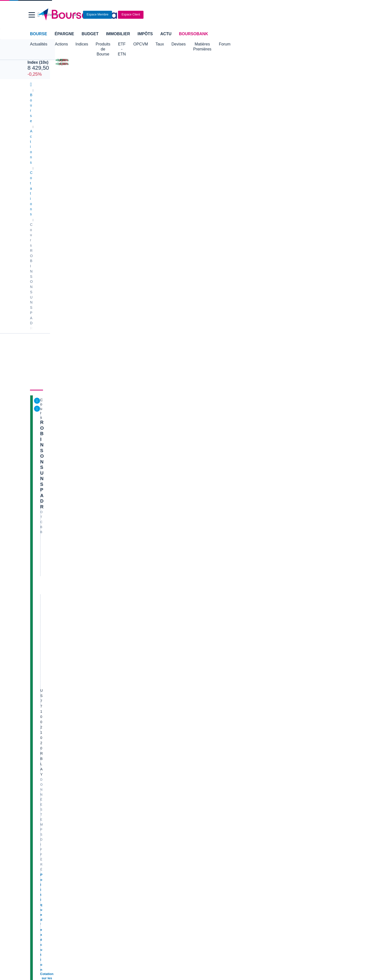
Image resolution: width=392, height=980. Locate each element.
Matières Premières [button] (241, 44)
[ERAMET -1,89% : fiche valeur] (342, 60)
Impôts (145, 34)
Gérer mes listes (296, 319)
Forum (271, 44)
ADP (118, 758)
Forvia (120, 728)
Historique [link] (160, 138)
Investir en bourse (268, 851)
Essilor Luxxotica (44, 716)
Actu (166, 34)
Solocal (120, 740)
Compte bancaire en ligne (51, 851)
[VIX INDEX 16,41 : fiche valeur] (251, 64)
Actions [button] (61, 44)
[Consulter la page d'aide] (290, 15)
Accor (203, 740)
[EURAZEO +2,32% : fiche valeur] (295, 64)
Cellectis (38, 734)
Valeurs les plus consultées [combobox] (309, 251)
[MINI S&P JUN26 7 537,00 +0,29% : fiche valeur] (159, 60)
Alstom (120, 722)
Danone (37, 740)
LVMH (36, 752)
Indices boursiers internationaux (139, 810)
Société (136, 138)
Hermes (205, 704)
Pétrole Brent (294, 272)
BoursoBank (193, 34)
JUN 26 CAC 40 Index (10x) (49, 56)
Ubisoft (204, 722)
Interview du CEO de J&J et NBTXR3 (311, 747)
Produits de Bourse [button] (113, 44)
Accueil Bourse (43, 810)
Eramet (120, 716)
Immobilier (118, 34)
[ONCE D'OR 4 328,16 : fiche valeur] (207, 64)
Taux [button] (190, 44)
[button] (32, 15)
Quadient (122, 734)
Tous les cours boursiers (50, 816)
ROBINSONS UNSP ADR (67, 157)
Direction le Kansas (297, 759)
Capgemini (207, 746)
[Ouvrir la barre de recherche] (268, 15)
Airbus (203, 728)
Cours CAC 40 (42, 822)
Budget (90, 34)
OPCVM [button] (171, 44)
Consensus (112, 138)
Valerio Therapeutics (214, 710)
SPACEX (291, 281)
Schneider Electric (45, 728)
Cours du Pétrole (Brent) (134, 822)
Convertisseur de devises (218, 810)
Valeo (119, 752)
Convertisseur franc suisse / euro (308, 816)
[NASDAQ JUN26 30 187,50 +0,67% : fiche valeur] (103, 60)
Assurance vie (154, 845)
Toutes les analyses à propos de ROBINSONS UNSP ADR (224, 457)
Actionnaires (190, 138)
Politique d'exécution (57, 202)
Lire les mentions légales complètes (54, 653)
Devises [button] (209, 44)
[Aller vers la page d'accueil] (194, 15)
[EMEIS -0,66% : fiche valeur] (342, 64)
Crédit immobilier (156, 851)
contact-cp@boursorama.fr (93, 592)
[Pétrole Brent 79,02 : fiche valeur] (207, 60)
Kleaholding (208, 758)
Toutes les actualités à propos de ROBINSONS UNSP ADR (224, 284)
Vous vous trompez (297, 776)
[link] (35, 908)
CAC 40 (291, 289)
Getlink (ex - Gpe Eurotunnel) (54, 746)
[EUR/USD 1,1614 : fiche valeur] (251, 60)
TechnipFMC (125, 746)
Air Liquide (207, 734)
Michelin (37, 722)
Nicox (35, 758)
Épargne (64, 34)
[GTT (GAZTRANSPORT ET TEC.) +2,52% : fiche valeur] (295, 60)
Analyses (86, 138)
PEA (258, 857)
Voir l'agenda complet (49, 547)
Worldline (206, 752)
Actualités (60, 138)
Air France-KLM (43, 710)
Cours (37, 138)
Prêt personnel (154, 857)
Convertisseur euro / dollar (219, 822)
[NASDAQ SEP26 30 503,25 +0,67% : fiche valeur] (103, 64)
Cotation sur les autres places (64, 207)
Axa (34, 704)
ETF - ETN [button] (147, 44)
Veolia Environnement (132, 710)
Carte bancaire (42, 857)
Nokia (119, 704)
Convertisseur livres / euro (303, 810)
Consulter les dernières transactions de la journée (214, 247)
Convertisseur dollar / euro (219, 816)
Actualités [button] (39, 44)
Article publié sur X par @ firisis (307, 753)
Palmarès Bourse (128, 816)
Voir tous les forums (259, 604)
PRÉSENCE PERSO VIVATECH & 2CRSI (315, 708)
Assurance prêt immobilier (274, 845)
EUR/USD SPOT (297, 306)
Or (287, 297)
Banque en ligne (44, 845)
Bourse (38, 34)
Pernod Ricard (210, 716)
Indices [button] (82, 44)
